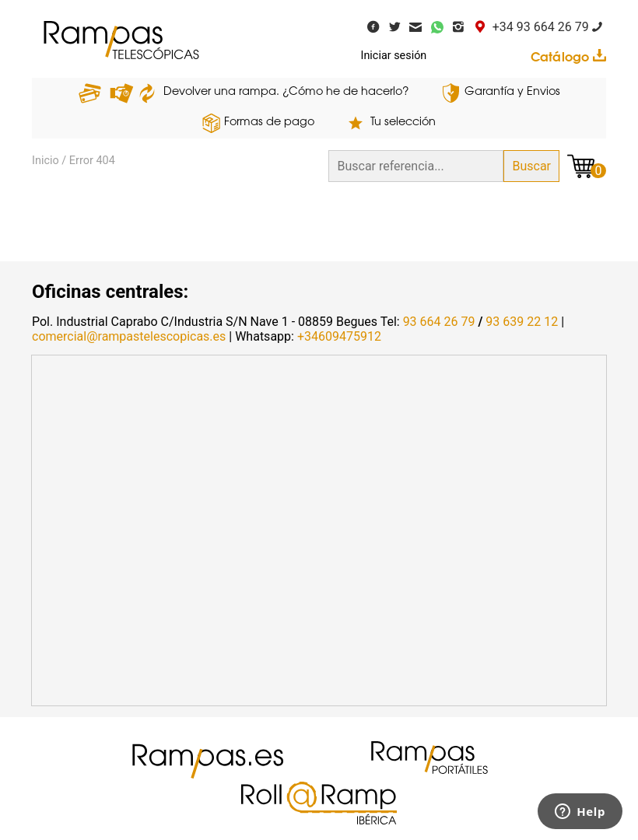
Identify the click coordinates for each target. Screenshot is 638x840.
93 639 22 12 (522, 322)
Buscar (531, 166)
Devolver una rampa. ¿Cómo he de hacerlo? (286, 92)
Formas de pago (269, 122)
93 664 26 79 (439, 322)
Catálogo (568, 57)
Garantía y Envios (512, 92)
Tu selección (403, 122)
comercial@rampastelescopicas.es (129, 336)
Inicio (46, 161)
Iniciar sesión (394, 56)
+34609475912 (339, 336)
